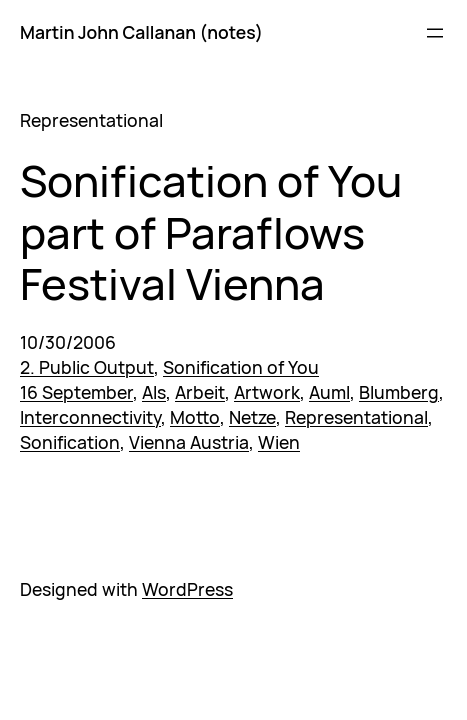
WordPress (187, 589)
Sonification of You (241, 367)
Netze (252, 417)
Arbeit (200, 392)
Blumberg (399, 392)
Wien (279, 442)
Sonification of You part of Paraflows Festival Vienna (211, 232)
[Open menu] (435, 33)
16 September (76, 392)
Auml (329, 392)
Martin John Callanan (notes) (141, 32)
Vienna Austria (189, 442)
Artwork (267, 392)
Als (154, 392)
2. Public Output (87, 367)
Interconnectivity (90, 417)
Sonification (70, 442)
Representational (356, 417)
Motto (195, 417)
